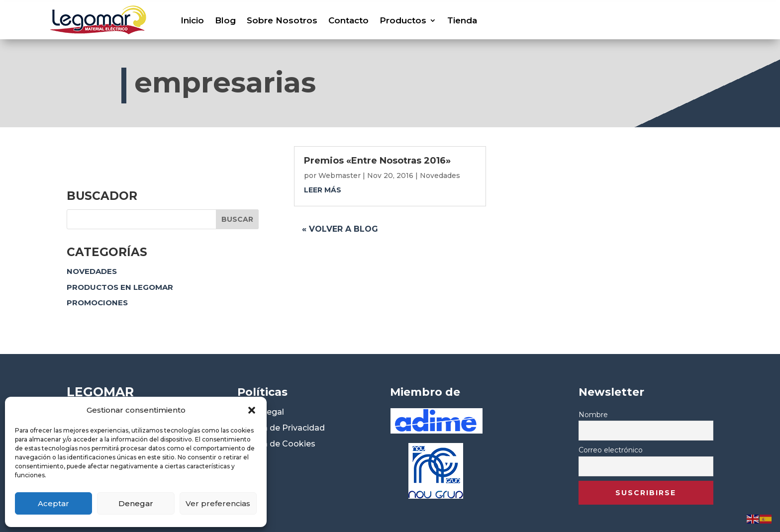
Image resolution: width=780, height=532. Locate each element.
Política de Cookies (276, 444)
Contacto (348, 20)
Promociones (97, 303)
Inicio (192, 20)
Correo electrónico (611, 450)
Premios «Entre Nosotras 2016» (377, 161)
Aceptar (53, 503)
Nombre (593, 415)
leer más (323, 190)
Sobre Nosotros (282, 20)
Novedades (92, 271)
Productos (403, 20)
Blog (225, 20)
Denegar (136, 503)
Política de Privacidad (281, 428)
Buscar (237, 219)
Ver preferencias (218, 503)
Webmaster (340, 176)
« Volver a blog (340, 229)
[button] (252, 410)
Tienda (462, 20)
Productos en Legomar (120, 287)
